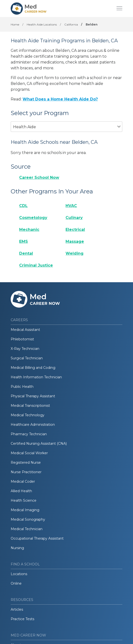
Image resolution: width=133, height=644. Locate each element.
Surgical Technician (27, 358)
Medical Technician (27, 529)
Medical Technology (28, 415)
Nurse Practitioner (26, 472)
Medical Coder (23, 481)
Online (16, 583)
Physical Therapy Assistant (33, 396)
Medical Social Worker (29, 453)
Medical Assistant (25, 330)
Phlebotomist (22, 339)
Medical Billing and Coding (33, 368)
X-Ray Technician (25, 349)
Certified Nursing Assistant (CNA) (39, 444)
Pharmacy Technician (29, 434)
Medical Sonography (28, 519)
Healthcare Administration (33, 425)
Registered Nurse (26, 463)
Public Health (22, 387)
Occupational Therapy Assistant (37, 538)
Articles (17, 609)
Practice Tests (22, 619)
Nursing (17, 548)
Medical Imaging (25, 510)
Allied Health (21, 491)
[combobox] (64, 133)
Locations (19, 574)
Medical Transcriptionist (30, 406)
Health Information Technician (36, 377)
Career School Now (39, 177)
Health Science (24, 500)
